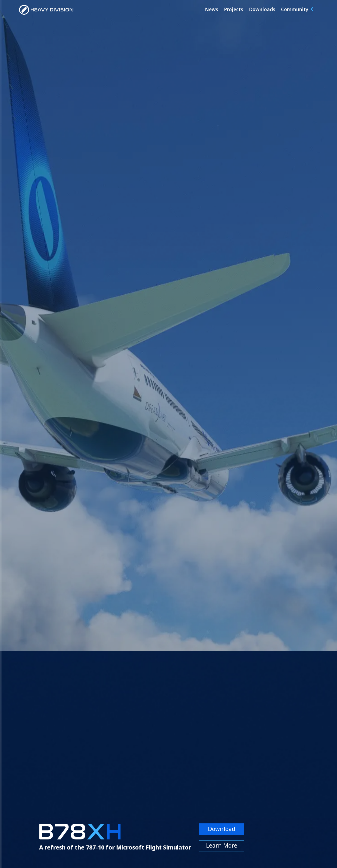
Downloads (262, 9)
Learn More (222, 845)
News (212, 9)
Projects (234, 9)
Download (222, 829)
